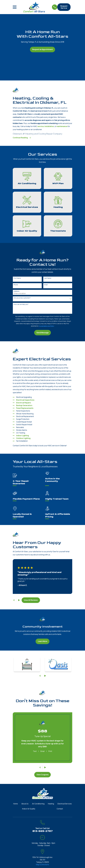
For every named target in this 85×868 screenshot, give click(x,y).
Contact (60, 809)
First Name (17, 279)
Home (16, 804)
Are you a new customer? (22, 299)
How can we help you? (21, 305)
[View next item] (19, 601)
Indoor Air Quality (29, 809)
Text (35, 752)
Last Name (48, 279)
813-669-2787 (43, 832)
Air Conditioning (38, 804)
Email (46, 285)
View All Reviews (31, 601)
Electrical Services (65, 804)
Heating (51, 804)
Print (50, 752)
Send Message (43, 333)
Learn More (43, 642)
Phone (16, 285)
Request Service (64, 7)
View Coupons (43, 775)
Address (17, 292)
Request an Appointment (42, 49)
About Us (25, 804)
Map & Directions (42, 865)
